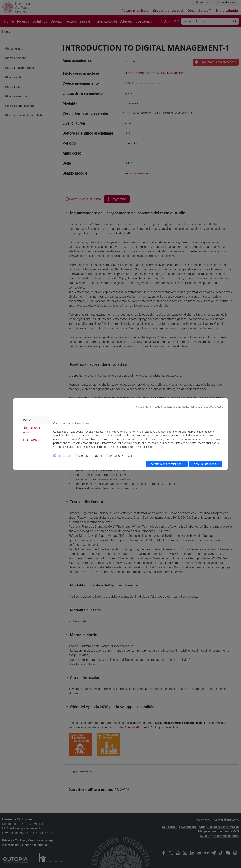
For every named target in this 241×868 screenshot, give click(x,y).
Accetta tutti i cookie (206, 464)
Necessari (64, 456)
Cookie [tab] (26, 420)
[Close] (223, 403)
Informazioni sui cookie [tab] (32, 430)
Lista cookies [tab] (30, 440)
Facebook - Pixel (121, 456)
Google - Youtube (90, 456)
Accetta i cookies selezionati (167, 464)
